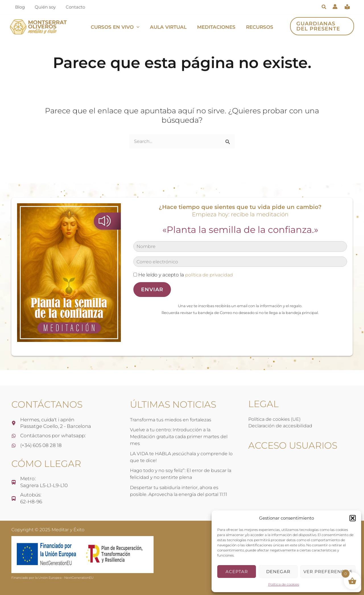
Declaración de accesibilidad (281, 425)
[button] (353, 518)
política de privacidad (210, 275)
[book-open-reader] (347, 7)
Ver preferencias (328, 572)
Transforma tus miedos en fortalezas (173, 419)
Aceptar (237, 572)
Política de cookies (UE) (275, 418)
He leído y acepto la (184, 275)
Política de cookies (284, 584)
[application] (138, 27)
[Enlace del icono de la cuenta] (335, 7)
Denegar (278, 572)
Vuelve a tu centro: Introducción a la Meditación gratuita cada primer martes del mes (181, 436)
